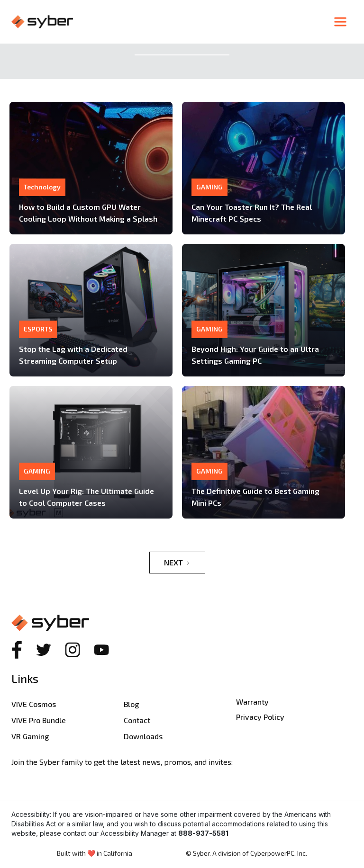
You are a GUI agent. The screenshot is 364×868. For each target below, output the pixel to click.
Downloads (143, 736)
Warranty (252, 702)
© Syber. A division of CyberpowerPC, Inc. (246, 853)
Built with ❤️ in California (95, 853)
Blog (131, 704)
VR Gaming (30, 736)
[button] (340, 22)
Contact (137, 720)
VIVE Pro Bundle (39, 720)
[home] (170, 22)
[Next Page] (177, 563)
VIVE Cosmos (34, 704)
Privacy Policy (260, 717)
